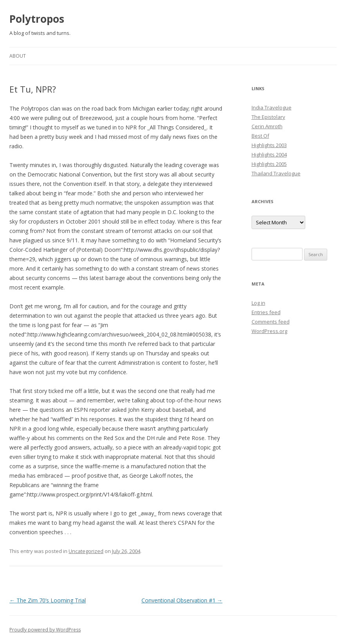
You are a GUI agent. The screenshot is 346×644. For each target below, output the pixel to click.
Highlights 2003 (269, 145)
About (18, 56)
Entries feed (266, 312)
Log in (258, 303)
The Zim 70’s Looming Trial (48, 600)
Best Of (260, 136)
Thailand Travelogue (276, 173)
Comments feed (271, 322)
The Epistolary (268, 117)
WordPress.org (269, 331)
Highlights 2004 (269, 155)
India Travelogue (272, 107)
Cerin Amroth (267, 126)
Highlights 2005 (269, 164)
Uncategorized (86, 551)
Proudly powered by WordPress (45, 630)
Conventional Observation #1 (182, 600)
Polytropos (37, 19)
